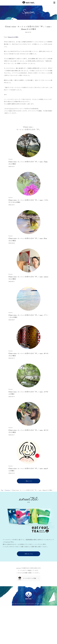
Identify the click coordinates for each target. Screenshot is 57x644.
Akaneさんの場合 (13, 37)
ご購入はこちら (28, 554)
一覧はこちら (28, 481)
